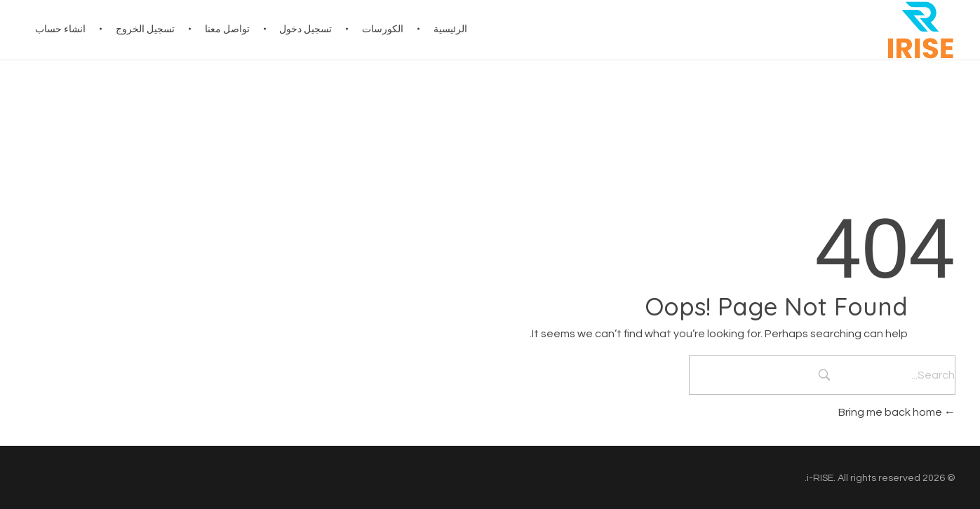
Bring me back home (897, 412)
